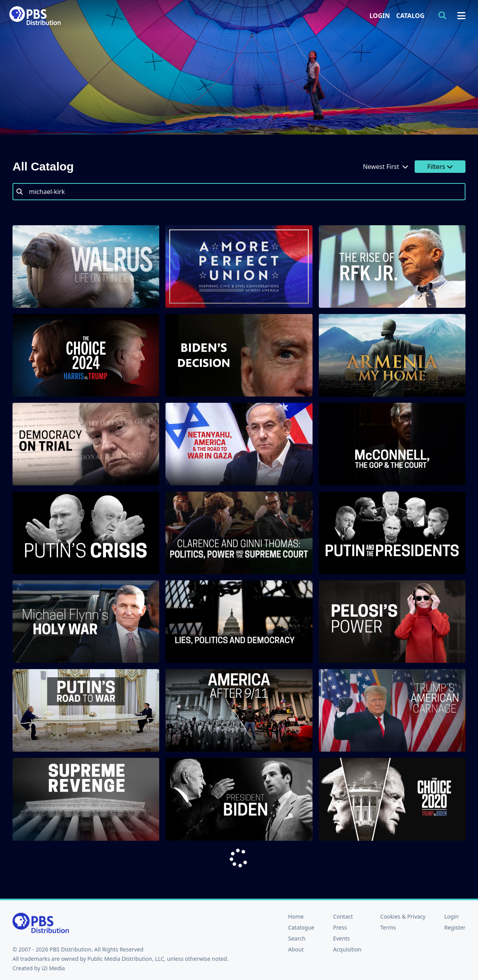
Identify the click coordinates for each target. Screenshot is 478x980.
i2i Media (53, 968)
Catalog (410, 16)
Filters (440, 167)
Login (380, 16)
